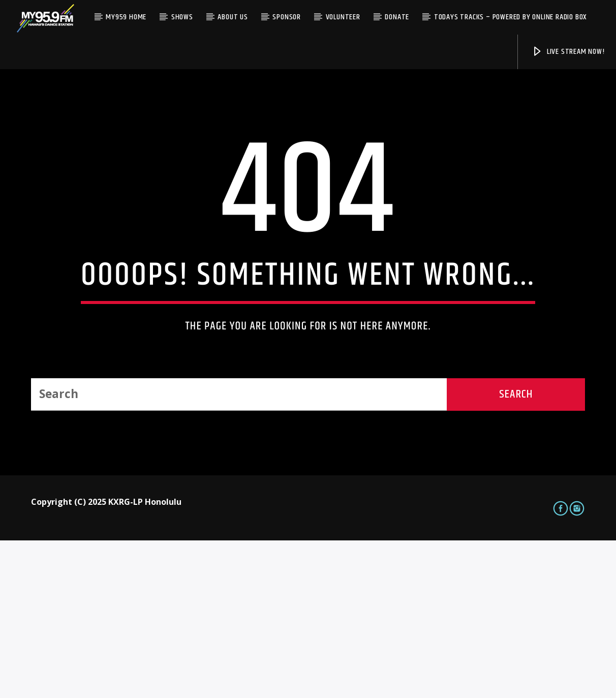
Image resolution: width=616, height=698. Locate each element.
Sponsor (287, 17)
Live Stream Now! (568, 52)
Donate (397, 17)
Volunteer (343, 17)
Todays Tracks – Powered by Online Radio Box (511, 17)
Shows (182, 17)
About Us (233, 17)
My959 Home (126, 17)
